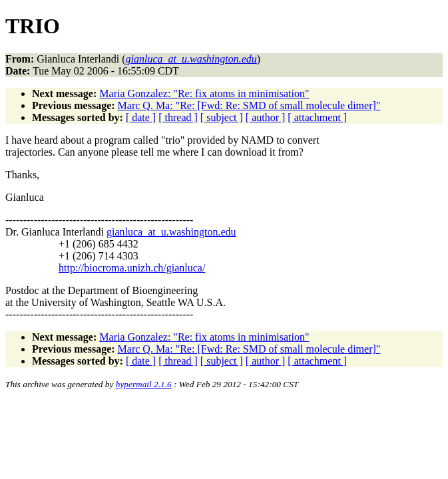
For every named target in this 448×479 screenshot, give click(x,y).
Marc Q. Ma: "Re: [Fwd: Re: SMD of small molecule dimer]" (249, 105)
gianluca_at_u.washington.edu (171, 232)
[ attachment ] (317, 117)
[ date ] (141, 117)
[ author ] (266, 117)
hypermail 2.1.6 (144, 384)
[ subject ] (222, 117)
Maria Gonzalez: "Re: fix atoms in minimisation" (204, 93)
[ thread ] (178, 117)
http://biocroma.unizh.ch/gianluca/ (132, 268)
